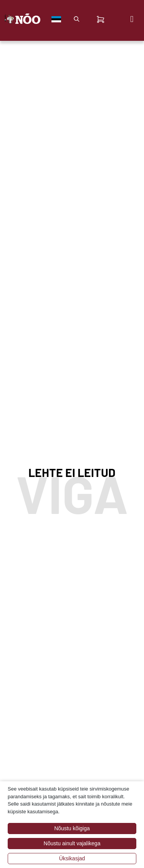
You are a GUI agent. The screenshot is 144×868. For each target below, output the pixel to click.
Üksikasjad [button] (72, 858)
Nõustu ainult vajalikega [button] (72, 843)
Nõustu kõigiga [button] (72, 828)
